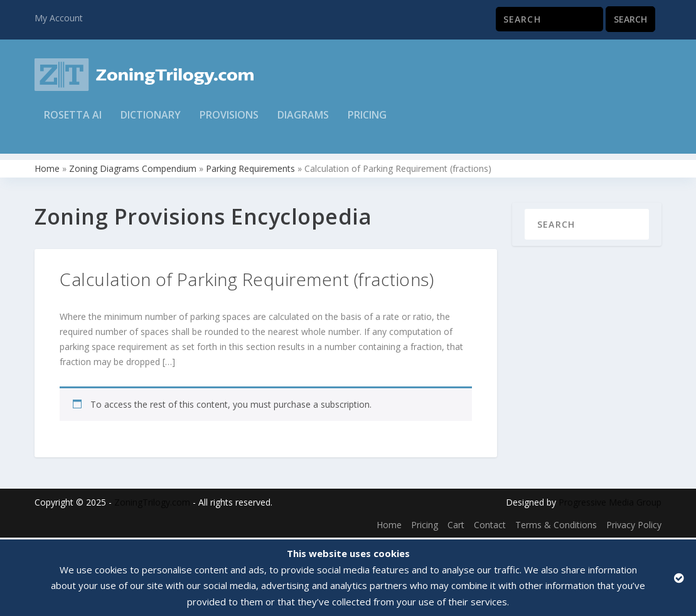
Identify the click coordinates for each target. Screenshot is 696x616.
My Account (59, 18)
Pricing (367, 123)
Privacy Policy (634, 526)
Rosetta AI (73, 123)
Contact (490, 526)
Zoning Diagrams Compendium (133, 170)
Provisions (229, 123)
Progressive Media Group (610, 503)
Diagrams (303, 123)
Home (47, 170)
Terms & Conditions (556, 526)
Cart (456, 526)
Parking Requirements (250, 170)
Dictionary (151, 123)
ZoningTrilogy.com (152, 503)
